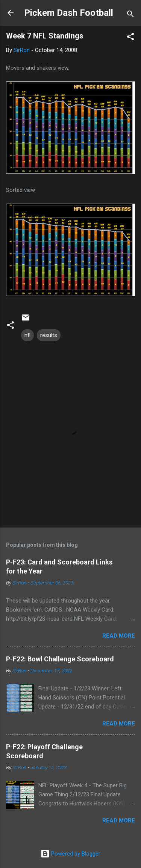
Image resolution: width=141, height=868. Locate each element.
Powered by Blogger (70, 854)
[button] (130, 38)
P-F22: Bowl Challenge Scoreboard (60, 659)
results (49, 335)
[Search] (130, 15)
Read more (119, 636)
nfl (27, 335)
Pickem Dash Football (69, 13)
